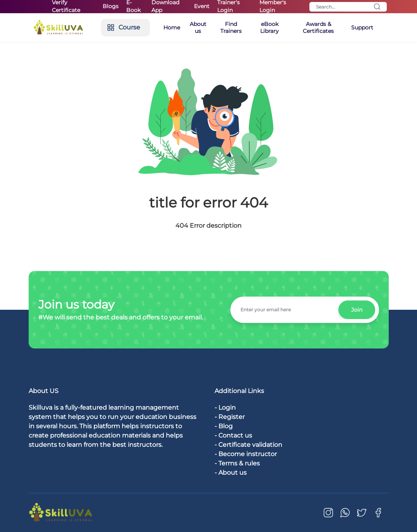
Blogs (111, 6)
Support (362, 27)
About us (198, 27)
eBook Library (269, 27)
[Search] (348, 7)
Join (357, 310)
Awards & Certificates (318, 27)
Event (202, 6)
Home (172, 27)
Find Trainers (231, 27)
